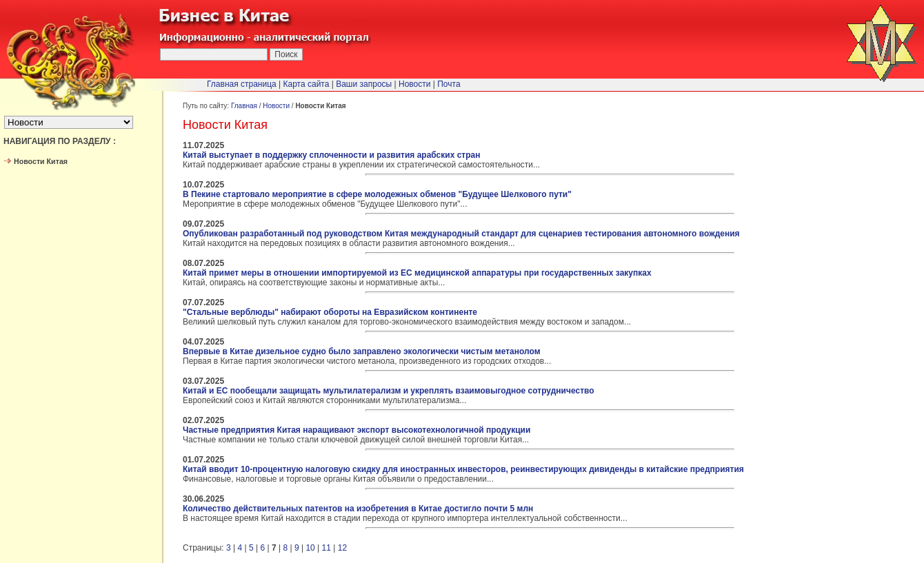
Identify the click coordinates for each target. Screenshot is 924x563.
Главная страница (242, 84)
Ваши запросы (364, 84)
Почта (449, 84)
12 (342, 548)
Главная (244, 106)
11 (327, 548)
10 (310, 548)
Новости (276, 106)
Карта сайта (307, 84)
